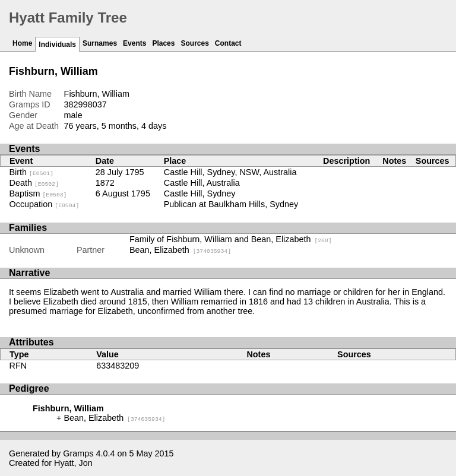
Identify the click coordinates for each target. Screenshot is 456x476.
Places (163, 43)
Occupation (45, 204)
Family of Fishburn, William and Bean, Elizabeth (231, 239)
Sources (194, 43)
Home (22, 43)
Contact (228, 43)
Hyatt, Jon (73, 463)
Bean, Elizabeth (180, 250)
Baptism (38, 193)
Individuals (57, 45)
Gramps (78, 453)
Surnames (100, 43)
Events (134, 43)
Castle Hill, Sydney (200, 193)
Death (34, 183)
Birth (32, 172)
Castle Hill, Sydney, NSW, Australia (230, 172)
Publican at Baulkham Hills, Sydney (231, 204)
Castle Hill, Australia (202, 183)
